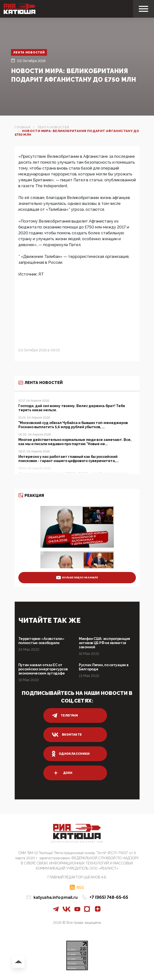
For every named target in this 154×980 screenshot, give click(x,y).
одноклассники (71, 754)
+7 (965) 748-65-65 (109, 897)
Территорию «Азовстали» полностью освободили (41, 641)
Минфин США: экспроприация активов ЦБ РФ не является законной (104, 643)
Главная (23, 127)
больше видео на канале (77, 578)
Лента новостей (29, 53)
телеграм (65, 715)
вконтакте (67, 735)
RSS (80, 887)
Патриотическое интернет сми (77, 842)
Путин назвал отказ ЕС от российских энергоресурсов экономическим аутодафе (43, 669)
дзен (62, 773)
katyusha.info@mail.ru (56, 897)
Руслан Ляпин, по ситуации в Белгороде (104, 667)
